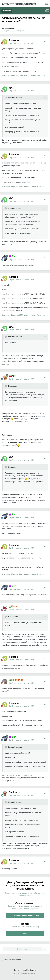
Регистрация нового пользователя (25, 915)
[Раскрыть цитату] (6, 98)
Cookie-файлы (29, 970)
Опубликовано (21, 43)
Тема (17, 970)
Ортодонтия (21, 31)
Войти (25, 933)
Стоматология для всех (19, 4)
